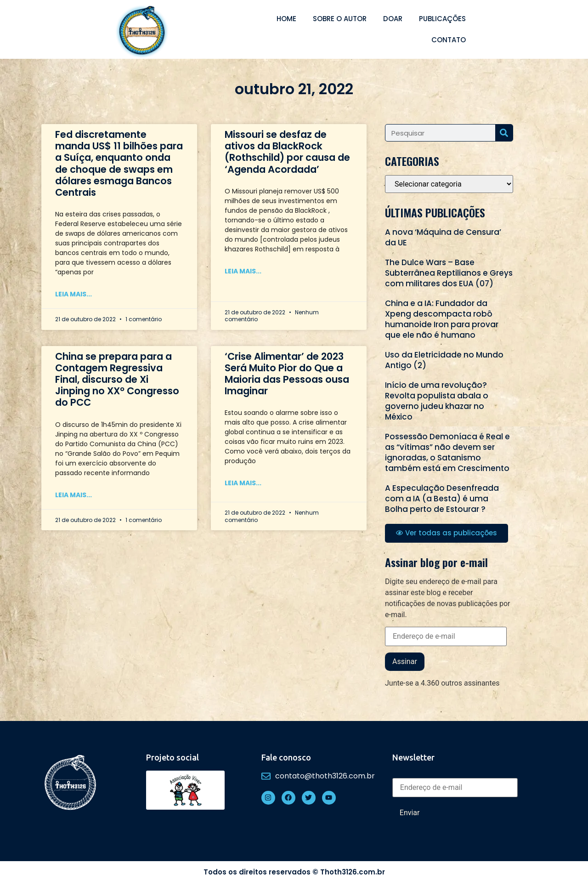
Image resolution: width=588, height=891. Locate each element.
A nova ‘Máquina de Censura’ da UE (443, 237)
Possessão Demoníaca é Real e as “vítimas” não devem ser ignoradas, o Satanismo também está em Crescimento (447, 452)
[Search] (504, 133)
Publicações (442, 19)
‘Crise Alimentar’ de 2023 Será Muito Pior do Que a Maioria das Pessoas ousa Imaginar (287, 374)
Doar (393, 19)
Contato (449, 40)
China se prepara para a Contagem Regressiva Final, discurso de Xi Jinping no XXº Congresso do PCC (117, 380)
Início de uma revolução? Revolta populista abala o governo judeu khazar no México (437, 401)
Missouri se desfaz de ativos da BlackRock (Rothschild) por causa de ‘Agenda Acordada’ (287, 152)
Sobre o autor (340, 19)
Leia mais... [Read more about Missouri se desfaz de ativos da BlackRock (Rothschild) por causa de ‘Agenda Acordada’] (243, 271)
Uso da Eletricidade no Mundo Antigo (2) (444, 360)
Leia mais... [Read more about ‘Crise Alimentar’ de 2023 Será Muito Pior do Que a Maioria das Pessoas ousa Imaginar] (243, 483)
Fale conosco (286, 757)
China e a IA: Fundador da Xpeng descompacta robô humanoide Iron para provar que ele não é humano (442, 319)
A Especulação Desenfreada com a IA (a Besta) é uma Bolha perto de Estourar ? (442, 499)
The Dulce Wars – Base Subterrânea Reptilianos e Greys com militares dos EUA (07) (449, 273)
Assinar (405, 661)
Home (286, 19)
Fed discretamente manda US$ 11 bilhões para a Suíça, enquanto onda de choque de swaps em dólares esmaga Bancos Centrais (119, 163)
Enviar (410, 813)
